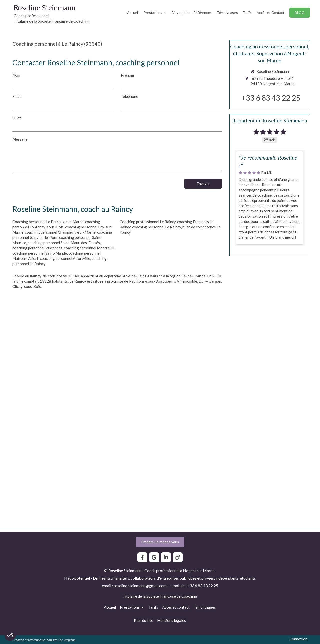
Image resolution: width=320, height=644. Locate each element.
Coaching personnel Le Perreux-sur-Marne (48, 222)
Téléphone (130, 96)
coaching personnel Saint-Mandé (40, 253)
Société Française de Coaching (172, 596)
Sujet (17, 118)
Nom (16, 75)
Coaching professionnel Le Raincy (148, 222)
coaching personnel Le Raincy (157, 227)
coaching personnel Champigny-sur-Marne (60, 232)
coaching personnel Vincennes (37, 248)
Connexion (298, 639)
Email (17, 96)
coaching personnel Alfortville (65, 258)
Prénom (127, 75)
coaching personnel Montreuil (89, 248)
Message (20, 139)
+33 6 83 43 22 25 (271, 98)
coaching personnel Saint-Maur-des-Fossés (64, 243)
